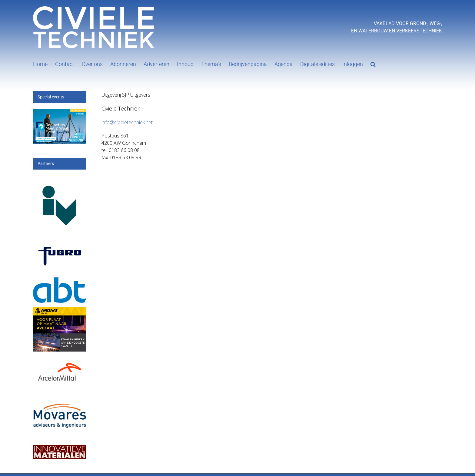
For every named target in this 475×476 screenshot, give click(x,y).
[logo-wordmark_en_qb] (60, 245)
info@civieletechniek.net (127, 122)
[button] (373, 64)
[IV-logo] (60, 179)
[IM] (60, 443)
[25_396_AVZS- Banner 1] (60, 311)
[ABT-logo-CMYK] (60, 281)
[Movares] (60, 400)
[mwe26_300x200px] (60, 112)
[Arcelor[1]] (60, 361)
